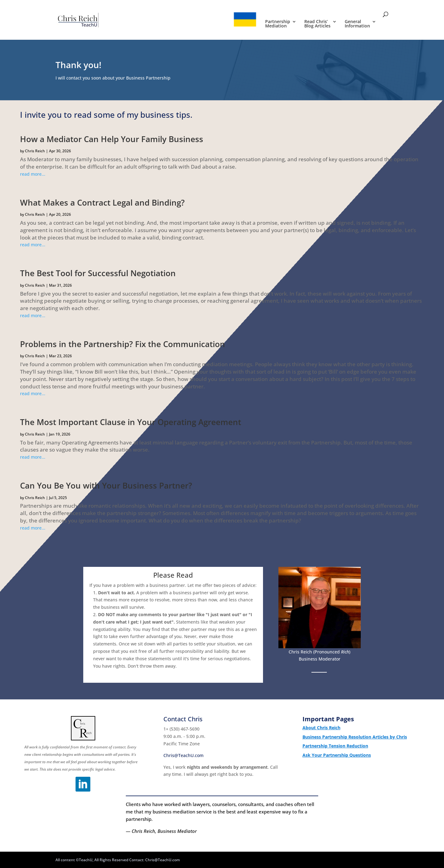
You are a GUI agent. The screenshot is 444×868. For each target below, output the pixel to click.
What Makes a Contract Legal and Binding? (102, 203)
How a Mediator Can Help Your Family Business (112, 139)
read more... (33, 174)
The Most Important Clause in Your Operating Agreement (131, 422)
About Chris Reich (321, 728)
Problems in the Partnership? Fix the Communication (123, 344)
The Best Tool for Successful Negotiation (98, 273)
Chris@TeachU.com (183, 755)
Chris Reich (35, 151)
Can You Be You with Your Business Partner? (106, 485)
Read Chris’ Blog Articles (317, 24)
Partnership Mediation (278, 24)
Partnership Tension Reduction (335, 746)
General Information (357, 24)
